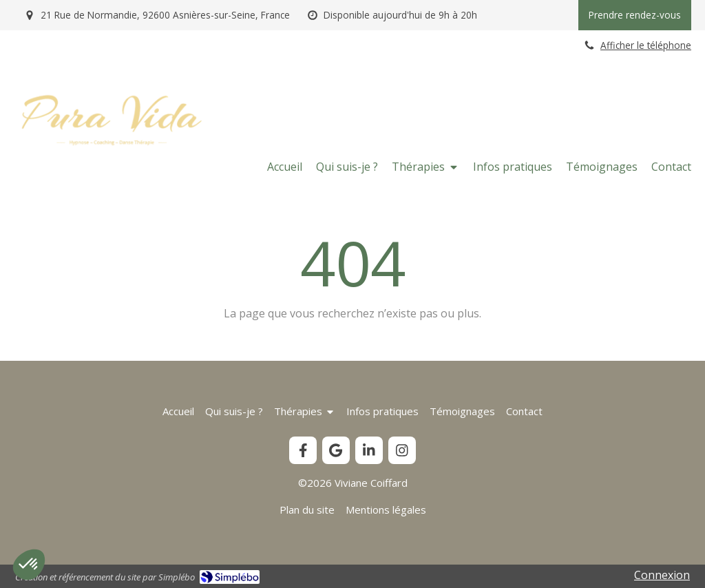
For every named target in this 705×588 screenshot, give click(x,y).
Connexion (662, 575)
